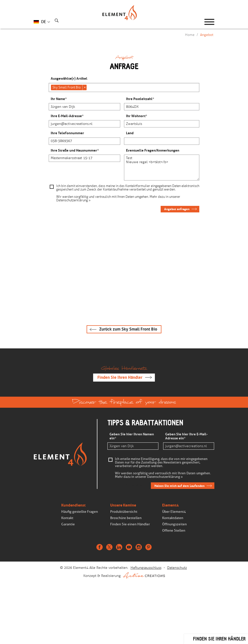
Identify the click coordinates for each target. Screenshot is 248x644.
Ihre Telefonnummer (67, 133)
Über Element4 (174, 512)
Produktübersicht (124, 512)
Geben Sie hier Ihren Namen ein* (132, 436)
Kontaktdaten (173, 518)
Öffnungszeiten (174, 524)
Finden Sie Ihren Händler (120, 377)
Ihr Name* (59, 99)
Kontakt (67, 518)
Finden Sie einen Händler (130, 524)
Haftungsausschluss (146, 568)
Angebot (207, 35)
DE (44, 22)
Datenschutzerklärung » (73, 200)
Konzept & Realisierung (124, 575)
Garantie (68, 524)
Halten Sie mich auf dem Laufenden (179, 486)
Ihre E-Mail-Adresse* (67, 116)
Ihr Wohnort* (137, 116)
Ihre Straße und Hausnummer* (75, 151)
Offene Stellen (174, 531)
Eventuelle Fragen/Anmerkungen (153, 151)
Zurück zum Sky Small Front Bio (128, 329)
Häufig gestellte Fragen (80, 512)
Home (190, 35)
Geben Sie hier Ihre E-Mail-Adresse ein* (186, 436)
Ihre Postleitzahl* (140, 99)
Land (130, 133)
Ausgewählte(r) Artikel (69, 79)
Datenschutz (177, 568)
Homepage (124, 22)
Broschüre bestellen (126, 518)
